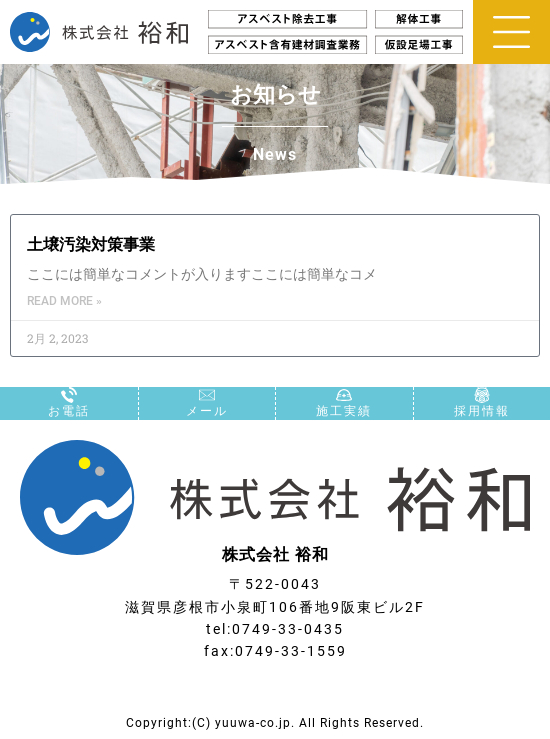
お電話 (69, 411)
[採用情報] (482, 395)
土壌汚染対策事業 (91, 244)
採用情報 (482, 411)
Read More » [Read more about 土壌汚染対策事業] (64, 301)
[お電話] (69, 395)
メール (207, 411)
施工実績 (344, 411)
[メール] (207, 395)
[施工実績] (344, 395)
